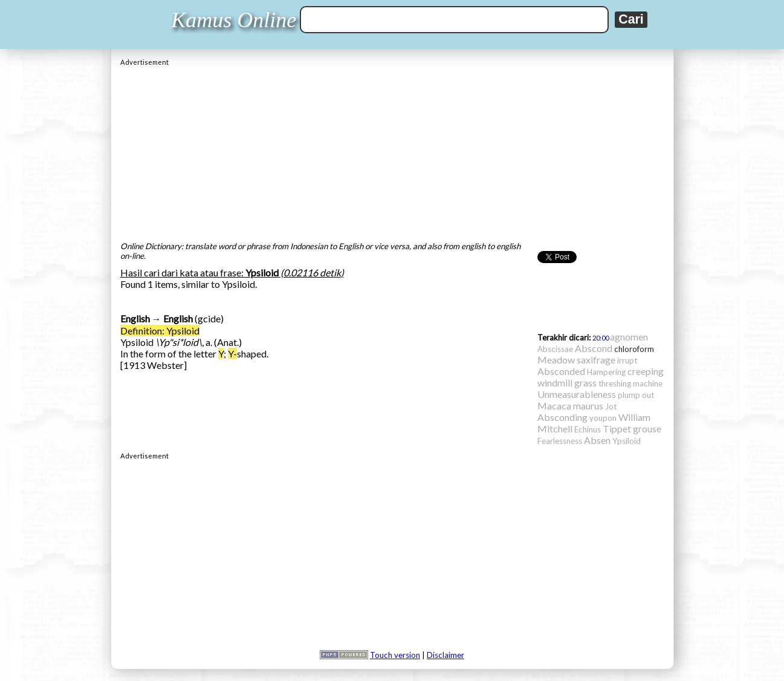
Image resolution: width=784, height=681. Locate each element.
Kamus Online (234, 20)
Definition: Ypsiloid (160, 331)
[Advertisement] (392, 151)
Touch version (395, 655)
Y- (232, 354)
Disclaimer (445, 655)
